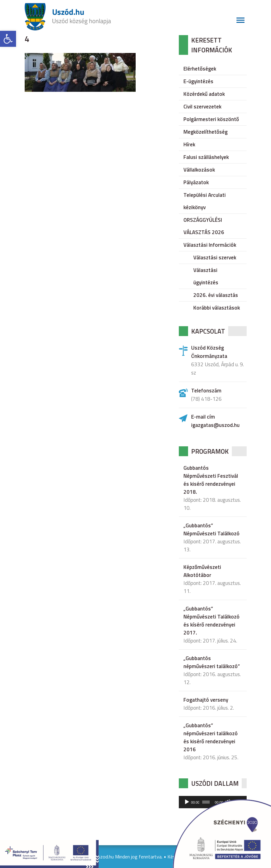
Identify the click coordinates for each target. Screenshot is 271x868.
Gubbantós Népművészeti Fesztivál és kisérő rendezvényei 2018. (211, 480)
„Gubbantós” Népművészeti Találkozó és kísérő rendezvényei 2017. (211, 621)
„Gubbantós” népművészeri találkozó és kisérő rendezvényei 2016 (211, 737)
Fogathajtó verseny (206, 700)
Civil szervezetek (202, 107)
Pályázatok (196, 182)
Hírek (189, 144)
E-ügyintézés (198, 81)
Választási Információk (210, 245)
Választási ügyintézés (206, 276)
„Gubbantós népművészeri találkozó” (212, 662)
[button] (8, 39)
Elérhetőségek (200, 69)
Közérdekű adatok (204, 94)
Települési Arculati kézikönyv (205, 201)
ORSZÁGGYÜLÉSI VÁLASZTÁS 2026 (204, 226)
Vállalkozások (199, 170)
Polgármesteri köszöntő (211, 119)
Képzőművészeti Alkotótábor (202, 571)
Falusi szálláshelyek (206, 157)
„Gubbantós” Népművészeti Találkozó (211, 529)
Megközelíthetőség (205, 132)
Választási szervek (215, 258)
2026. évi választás (216, 295)
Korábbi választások (217, 308)
